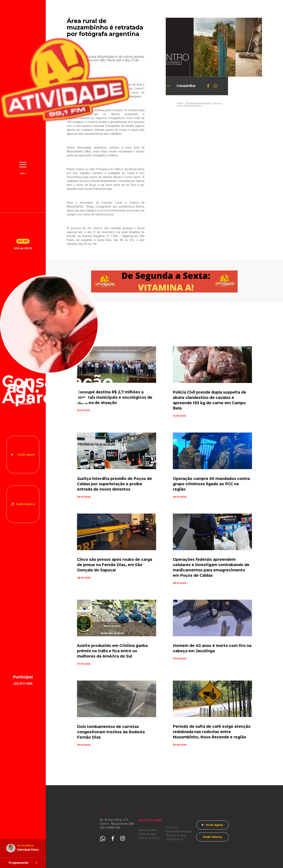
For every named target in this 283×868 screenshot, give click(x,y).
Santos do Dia (176, 835)
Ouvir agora (26, 455)
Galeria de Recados (179, 832)
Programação (147, 834)
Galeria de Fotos (149, 838)
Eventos (172, 828)
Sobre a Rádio (148, 830)
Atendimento (175, 839)
